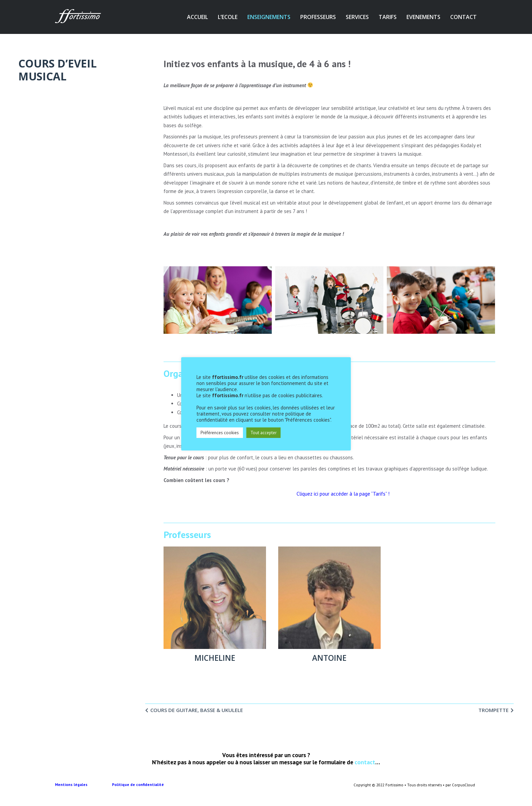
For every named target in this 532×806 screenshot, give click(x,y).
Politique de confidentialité (138, 785)
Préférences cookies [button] (220, 433)
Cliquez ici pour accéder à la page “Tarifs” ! (343, 494)
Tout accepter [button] (263, 433)
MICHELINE (215, 658)
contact (365, 762)
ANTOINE (329, 658)
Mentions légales (83, 785)
